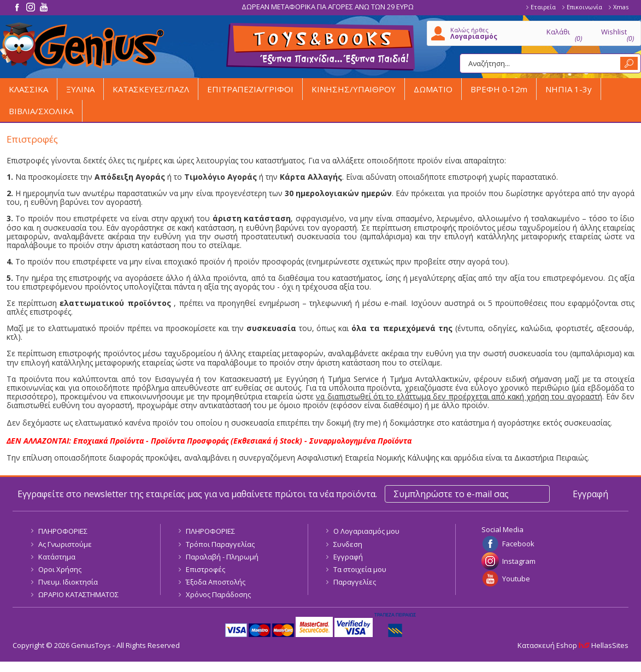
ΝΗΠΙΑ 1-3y (569, 89)
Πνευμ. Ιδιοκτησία (68, 582)
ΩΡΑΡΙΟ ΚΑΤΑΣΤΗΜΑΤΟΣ (78, 594)
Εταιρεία (543, 7)
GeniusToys (82, 46)
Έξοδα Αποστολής (216, 582)
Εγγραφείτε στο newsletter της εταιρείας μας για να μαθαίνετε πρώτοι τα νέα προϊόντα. (197, 494)
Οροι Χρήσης (60, 569)
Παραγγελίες (355, 582)
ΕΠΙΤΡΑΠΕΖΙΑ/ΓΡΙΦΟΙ (250, 89)
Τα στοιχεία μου (360, 569)
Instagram (519, 561)
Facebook (518, 544)
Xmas (621, 7)
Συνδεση (348, 544)
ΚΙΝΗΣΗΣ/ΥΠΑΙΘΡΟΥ (354, 89)
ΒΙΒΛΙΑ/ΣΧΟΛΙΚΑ (41, 111)
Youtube (516, 579)
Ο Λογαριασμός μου (366, 531)
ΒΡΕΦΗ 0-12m (499, 89)
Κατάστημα (57, 557)
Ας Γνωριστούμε (65, 544)
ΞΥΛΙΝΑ (80, 89)
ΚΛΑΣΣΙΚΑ (28, 89)
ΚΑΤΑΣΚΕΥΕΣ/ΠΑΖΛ (151, 89)
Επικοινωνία (584, 7)
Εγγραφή (348, 557)
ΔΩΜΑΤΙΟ (433, 89)
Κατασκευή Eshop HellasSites (573, 645)
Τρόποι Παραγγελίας (220, 544)
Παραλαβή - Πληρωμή (222, 557)
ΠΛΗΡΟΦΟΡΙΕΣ (63, 531)
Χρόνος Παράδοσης (218, 594)
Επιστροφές (205, 569)
